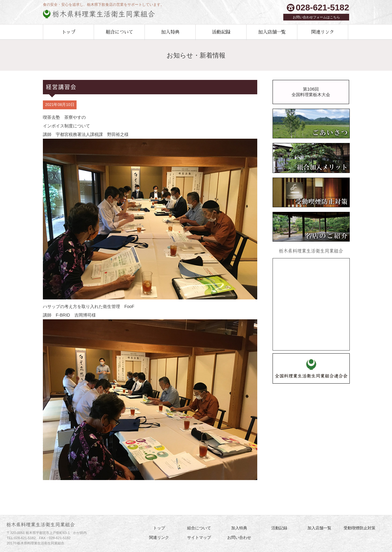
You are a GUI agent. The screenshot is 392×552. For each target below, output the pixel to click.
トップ (68, 32)
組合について (119, 32)
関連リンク (323, 32)
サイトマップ (199, 538)
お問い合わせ (239, 538)
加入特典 (170, 32)
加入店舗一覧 (272, 32)
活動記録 (221, 32)
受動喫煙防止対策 (360, 528)
